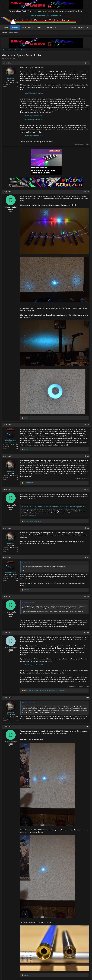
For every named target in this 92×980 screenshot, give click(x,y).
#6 (88, 528)
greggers (6, 59)
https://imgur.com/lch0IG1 (33, 116)
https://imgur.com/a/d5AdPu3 (34, 665)
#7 (88, 557)
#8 (88, 597)
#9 (88, 633)
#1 (88, 63)
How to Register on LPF (40, 15)
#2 (88, 192)
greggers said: (26, 563)
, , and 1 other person (45, 690)
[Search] (88, 27)
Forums (15, 27)
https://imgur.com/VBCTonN (34, 136)
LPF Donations (55, 15)
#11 (87, 727)
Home (6, 27)
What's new (27, 27)
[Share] (85, 63)
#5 (88, 490)
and (33, 521)
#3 (88, 425)
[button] (33, 27)
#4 (88, 456)
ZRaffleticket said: (27, 703)
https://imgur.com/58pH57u (34, 93)
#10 (87, 698)
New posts (4, 32)
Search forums (13, 32)
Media (39, 27)
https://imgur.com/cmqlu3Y (34, 120)
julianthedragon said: (28, 602)
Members (50, 27)
